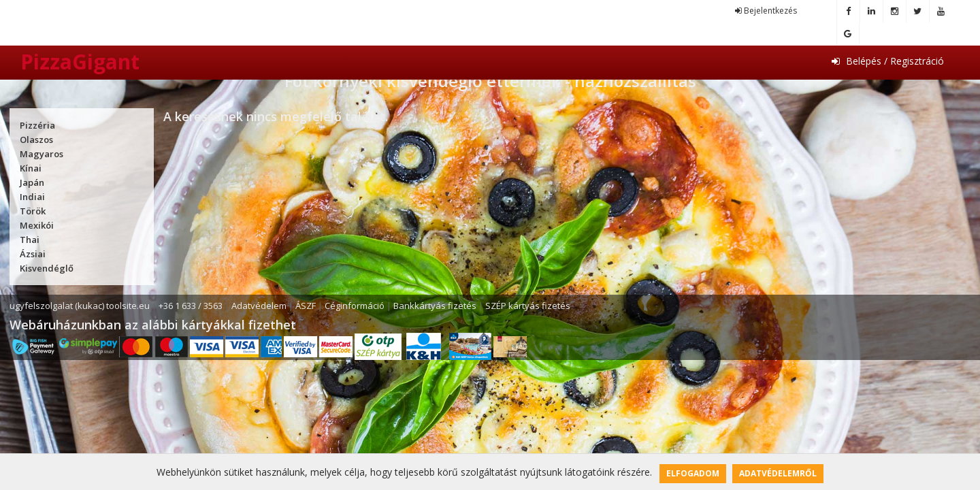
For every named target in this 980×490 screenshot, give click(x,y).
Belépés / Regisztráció (888, 61)
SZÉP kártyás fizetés (528, 306)
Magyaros (42, 154)
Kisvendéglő (47, 268)
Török (33, 211)
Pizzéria (37, 125)
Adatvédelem (259, 306)
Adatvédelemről (778, 473)
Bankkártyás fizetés (435, 306)
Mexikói (37, 225)
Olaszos (36, 140)
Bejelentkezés (766, 11)
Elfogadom (693, 473)
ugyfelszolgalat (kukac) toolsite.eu (80, 306)
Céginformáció (355, 306)
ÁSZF (306, 306)
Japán (32, 182)
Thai (30, 240)
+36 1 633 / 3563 (191, 306)
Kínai (31, 168)
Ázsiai (33, 254)
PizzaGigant (80, 62)
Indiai (32, 197)
